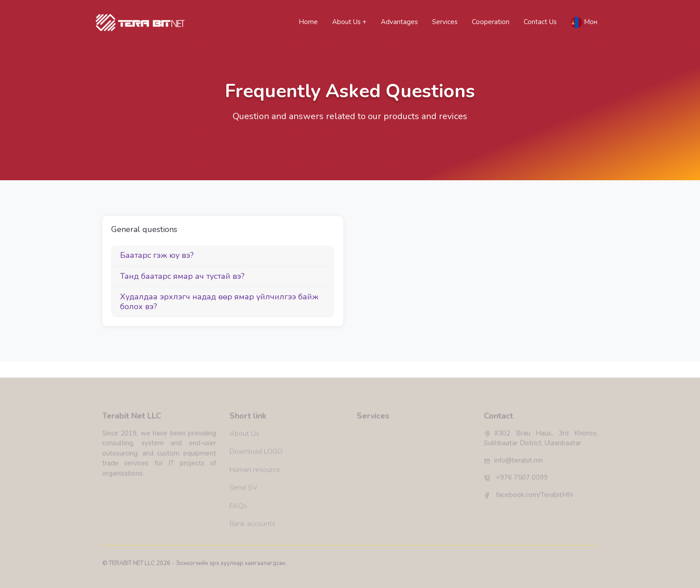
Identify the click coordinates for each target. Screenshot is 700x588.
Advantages (399, 22)
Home (310, 22)
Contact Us (540, 22)
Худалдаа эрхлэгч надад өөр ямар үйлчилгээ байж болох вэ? (219, 302)
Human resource (255, 493)
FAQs (238, 530)
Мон (584, 23)
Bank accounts (252, 547)
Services (445, 22)
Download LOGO (256, 476)
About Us (347, 22)
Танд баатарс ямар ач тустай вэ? (182, 276)
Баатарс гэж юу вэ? (157, 255)
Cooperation (491, 22)
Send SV (243, 512)
